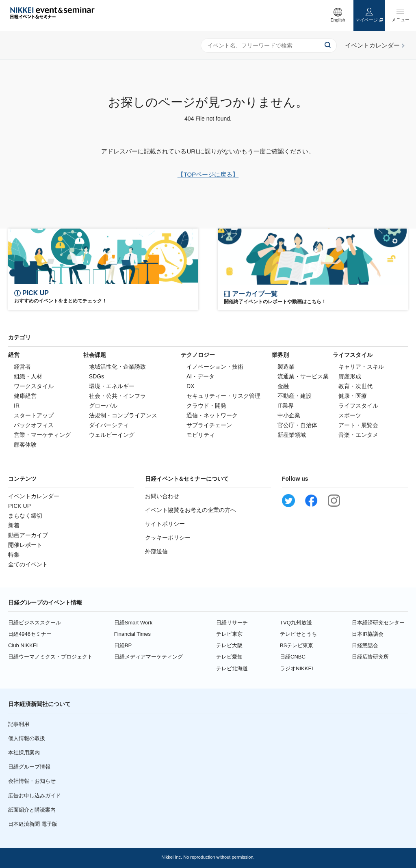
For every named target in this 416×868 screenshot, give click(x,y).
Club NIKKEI (23, 645)
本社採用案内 (24, 752)
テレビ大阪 (229, 645)
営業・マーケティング (42, 435)
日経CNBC (293, 657)
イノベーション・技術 (215, 367)
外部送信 (156, 551)
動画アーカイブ (28, 535)
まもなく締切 (25, 516)
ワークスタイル (34, 386)
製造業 (286, 367)
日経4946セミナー (30, 634)
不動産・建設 (295, 396)
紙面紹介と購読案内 (32, 810)
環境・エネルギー (112, 386)
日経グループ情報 (29, 767)
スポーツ (350, 415)
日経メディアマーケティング (148, 657)
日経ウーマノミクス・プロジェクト (50, 657)
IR (17, 406)
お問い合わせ (162, 496)
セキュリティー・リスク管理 (223, 396)
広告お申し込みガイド (35, 796)
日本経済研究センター (378, 623)
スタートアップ (34, 415)
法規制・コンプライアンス (123, 415)
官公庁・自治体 (297, 425)
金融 (283, 386)
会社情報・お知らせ (32, 781)
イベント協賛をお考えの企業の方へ (191, 510)
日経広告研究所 (370, 657)
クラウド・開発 (206, 406)
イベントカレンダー (34, 496)
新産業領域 (292, 435)
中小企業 (289, 415)
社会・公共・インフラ (117, 396)
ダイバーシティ (109, 425)
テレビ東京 (229, 634)
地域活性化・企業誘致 (117, 367)
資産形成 (350, 376)
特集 (14, 555)
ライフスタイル (358, 406)
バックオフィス (34, 425)
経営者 (22, 367)
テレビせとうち (298, 634)
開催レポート (25, 545)
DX (190, 386)
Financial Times (132, 634)
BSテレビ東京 (297, 645)
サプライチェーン (209, 425)
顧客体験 (25, 445)
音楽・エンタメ (358, 435)
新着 (14, 525)
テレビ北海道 (232, 668)
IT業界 (286, 406)
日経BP (123, 645)
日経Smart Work (133, 623)
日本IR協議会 (368, 634)
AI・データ (200, 376)
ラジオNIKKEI (297, 668)
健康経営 (25, 396)
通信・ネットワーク (212, 415)
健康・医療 (353, 396)
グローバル (103, 406)
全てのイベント (28, 564)
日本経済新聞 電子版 (33, 824)
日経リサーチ (232, 623)
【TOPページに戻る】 (208, 174)
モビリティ (201, 435)
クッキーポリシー (168, 538)
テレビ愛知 (229, 657)
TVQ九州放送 (296, 623)
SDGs (96, 376)
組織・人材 (28, 376)
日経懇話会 (365, 645)
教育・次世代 (355, 386)
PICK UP (19, 506)
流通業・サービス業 (303, 376)
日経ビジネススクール (35, 623)
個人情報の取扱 (27, 738)
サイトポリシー (165, 524)
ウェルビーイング (112, 435)
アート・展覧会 (358, 425)
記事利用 (19, 724)
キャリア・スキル (361, 367)
